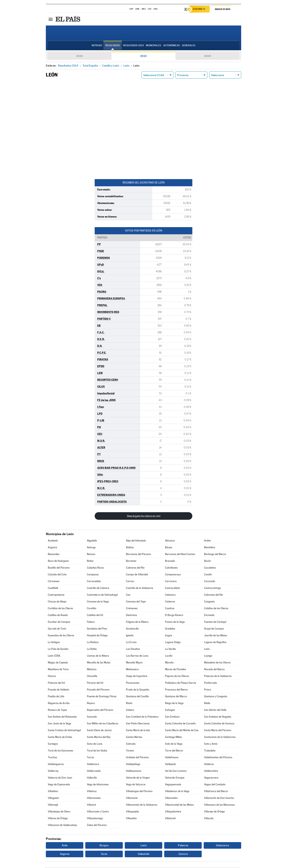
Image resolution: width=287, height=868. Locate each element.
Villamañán (171, 799)
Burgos (104, 846)
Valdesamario (134, 771)
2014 (143, 57)
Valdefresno (172, 758)
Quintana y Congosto (216, 697)
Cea (128, 595)
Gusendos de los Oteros (61, 636)
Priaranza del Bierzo (176, 690)
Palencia (183, 846)
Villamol (91, 805)
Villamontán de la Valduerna (142, 805)
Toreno (130, 751)
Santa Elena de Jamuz (99, 731)
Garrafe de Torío (57, 629)
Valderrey (53, 771)
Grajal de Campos (214, 629)
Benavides (54, 555)
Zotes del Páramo (97, 826)
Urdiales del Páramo (137, 758)
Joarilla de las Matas (216, 636)
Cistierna (170, 602)
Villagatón (53, 799)
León (207, 650)
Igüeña (130, 636)
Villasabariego (95, 819)
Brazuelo (170, 562)
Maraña (169, 663)
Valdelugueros (56, 765)
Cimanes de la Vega (98, 602)
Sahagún (170, 711)
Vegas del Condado (215, 785)
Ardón (207, 541)
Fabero (91, 622)
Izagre (169, 636)
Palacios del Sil (56, 683)
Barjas (169, 548)
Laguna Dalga (173, 643)
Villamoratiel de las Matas (179, 805)
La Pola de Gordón (58, 650)
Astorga (91, 548)
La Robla (92, 650)
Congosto (209, 602)
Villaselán (131, 819)
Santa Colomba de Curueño (180, 724)
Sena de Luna (95, 744)
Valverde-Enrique (175, 778)
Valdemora (93, 765)
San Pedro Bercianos (138, 724)
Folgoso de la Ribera (137, 622)
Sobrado (131, 744)
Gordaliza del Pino (97, 629)
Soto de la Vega (174, 744)
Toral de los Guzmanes (60, 751)
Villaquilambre (173, 812)
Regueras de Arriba (59, 704)
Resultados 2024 (133, 46)
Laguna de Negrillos (215, 643)
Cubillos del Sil (95, 616)
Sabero (130, 711)
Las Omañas (133, 650)
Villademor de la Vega (177, 792)
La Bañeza (93, 643)
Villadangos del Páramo (139, 792)
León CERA (54, 656)
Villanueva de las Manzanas (219, 805)
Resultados (113, 46)
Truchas (52, 758)
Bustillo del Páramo (59, 568)
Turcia (90, 758)
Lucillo (169, 656)
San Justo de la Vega (59, 724)
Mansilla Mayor (134, 663)
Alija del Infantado (136, 541)
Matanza (92, 670)
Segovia (65, 854)
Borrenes (131, 562)
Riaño (129, 704)
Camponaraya (173, 575)
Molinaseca (132, 670)
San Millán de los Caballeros (103, 724)
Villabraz (92, 792)
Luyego (208, 656)
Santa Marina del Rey (99, 738)
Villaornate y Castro (98, 812)
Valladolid (143, 854)
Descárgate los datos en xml (144, 517)
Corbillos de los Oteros (60, 609)
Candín (208, 575)
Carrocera (171, 582)
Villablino (53, 792)
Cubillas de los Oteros (216, 609)
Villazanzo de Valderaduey (62, 826)
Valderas (209, 765)
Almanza (170, 541)
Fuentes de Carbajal (215, 622)
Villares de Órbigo (58, 819)
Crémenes (132, 609)
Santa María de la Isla (138, 731)
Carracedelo (94, 582)
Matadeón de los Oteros (217, 663)
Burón (207, 562)
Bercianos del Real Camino (180, 555)
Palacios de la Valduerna (218, 677)
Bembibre (210, 548)
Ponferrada (210, 683)
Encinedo (209, 616)
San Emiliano (172, 717)
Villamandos (94, 799)
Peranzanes (133, 683)
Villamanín (132, 799)
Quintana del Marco (176, 697)
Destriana (131, 616)
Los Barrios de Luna (137, 656)
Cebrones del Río (214, 595)
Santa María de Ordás (60, 738)
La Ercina (131, 643)
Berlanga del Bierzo (215, 555)
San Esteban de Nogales (218, 717)
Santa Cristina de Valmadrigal (64, 731)
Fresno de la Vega (175, 622)
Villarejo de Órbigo (214, 812)
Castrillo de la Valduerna (140, 589)
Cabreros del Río (135, 568)
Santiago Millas (173, 738)
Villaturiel (170, 819)
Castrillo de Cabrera (98, 589)
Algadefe (92, 541)
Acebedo (53, 541)
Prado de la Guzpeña (138, 690)
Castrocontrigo (212, 589)
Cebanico (170, 595)
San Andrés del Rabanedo (62, 717)
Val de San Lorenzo (176, 771)
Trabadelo (210, 751)
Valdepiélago (133, 765)
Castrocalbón (172, 589)
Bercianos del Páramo (138, 555)
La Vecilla (170, 650)
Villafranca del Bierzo (216, 792)
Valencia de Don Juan (60, 778)
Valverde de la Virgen (138, 778)
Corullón (92, 609)
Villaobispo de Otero (59, 812)
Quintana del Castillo (137, 697)
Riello (207, 704)
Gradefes (170, 629)
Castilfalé (53, 589)
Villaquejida (132, 812)
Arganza (53, 548)
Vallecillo (92, 778)
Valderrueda (94, 771)
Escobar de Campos (59, 622)
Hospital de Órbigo (97, 636)
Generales (189, 46)
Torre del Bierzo (174, 751)
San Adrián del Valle (215, 711)
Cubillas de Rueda (58, 616)
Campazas (93, 575)
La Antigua (54, 643)
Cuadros (170, 609)
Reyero (91, 704)
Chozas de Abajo (57, 602)
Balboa (130, 548)
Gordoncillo (132, 629)
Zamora (183, 854)
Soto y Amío (211, 744)
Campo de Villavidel (137, 575)
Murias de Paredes (175, 670)
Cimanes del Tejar (136, 602)
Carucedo (210, 582)
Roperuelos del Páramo (100, 711)
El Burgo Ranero (174, 616)
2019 (80, 57)
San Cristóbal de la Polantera (142, 717)
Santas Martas (134, 738)
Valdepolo (171, 765)
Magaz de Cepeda (58, 663)
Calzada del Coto (57, 575)
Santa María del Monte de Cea (182, 731)
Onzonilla (92, 677)
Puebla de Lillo (56, 697)
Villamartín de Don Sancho (219, 799)
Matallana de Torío (58, 670)
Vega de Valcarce (136, 785)
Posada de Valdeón (58, 690)
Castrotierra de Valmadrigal (102, 595)
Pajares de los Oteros (177, 677)
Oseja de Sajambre (137, 677)
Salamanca (222, 846)
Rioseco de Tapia (57, 711)
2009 (207, 57)
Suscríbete (201, 9)
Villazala (209, 819)
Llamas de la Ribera (98, 656)
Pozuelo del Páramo (98, 690)
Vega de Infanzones (98, 785)
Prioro (208, 690)
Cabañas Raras (95, 568)
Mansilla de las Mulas (99, 663)
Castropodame (56, 595)
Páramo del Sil (95, 683)
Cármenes (54, 582)
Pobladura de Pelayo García (181, 683)
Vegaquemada (173, 785)
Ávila (65, 846)
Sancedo (92, 717)
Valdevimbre (211, 771)
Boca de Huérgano (58, 562)
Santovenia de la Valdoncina (220, 738)
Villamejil (53, 805)
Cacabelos (210, 568)
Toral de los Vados (97, 751)
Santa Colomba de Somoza (219, 724)
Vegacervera (211, 778)
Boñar (90, 562)
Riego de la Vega (174, 704)
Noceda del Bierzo (214, 670)
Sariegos (53, 744)
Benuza (91, 555)
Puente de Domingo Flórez (102, 697)
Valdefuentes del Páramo (218, 758)
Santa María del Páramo (218, 731)
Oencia (52, 677)
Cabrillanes (171, 568)
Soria (104, 854)
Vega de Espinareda (59, 785)
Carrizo (130, 582)
